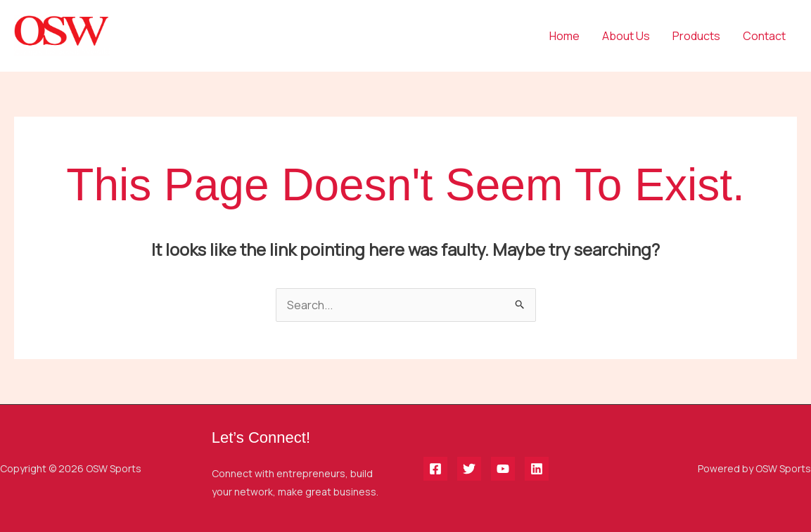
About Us (626, 36)
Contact (764, 36)
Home (564, 36)
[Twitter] (469, 469)
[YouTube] (503, 469)
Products (696, 36)
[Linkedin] (537, 469)
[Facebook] (435, 469)
